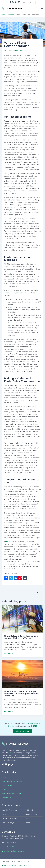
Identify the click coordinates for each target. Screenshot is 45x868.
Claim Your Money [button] (22, 731)
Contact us (6, 798)
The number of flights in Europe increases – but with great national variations (21, 694)
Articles (11, 15)
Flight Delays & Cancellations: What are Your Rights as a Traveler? (22, 637)
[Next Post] (33, 592)
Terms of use (6, 865)
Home (4, 15)
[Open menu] (42, 9)
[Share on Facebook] (6, 578)
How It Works (7, 785)
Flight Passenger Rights (12, 794)
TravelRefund (7, 8)
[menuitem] (29, 2)
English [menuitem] (29, 2)
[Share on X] (11, 578)
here (9, 753)
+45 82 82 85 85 (9, 847)
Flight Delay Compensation (13, 781)
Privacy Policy (17, 865)
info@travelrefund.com (13, 851)
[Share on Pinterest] (20, 578)
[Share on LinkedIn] (16, 578)
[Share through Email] (25, 578)
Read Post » (9, 654)
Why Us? (6, 789)
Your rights (27, 865)
